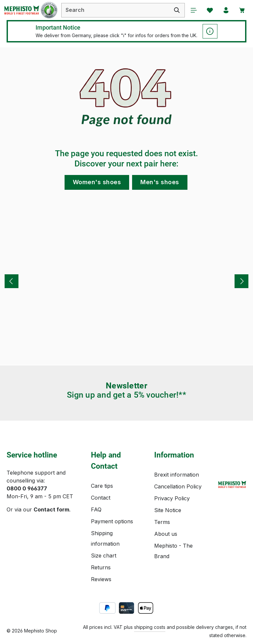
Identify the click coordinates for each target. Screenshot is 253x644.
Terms (162, 522)
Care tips (102, 486)
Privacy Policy (172, 498)
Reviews (101, 579)
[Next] (241, 282)
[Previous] (12, 282)
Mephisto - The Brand (173, 551)
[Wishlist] (209, 10)
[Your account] (226, 10)
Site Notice (168, 510)
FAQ (96, 509)
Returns (101, 567)
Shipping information (105, 538)
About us (166, 534)
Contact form (51, 509)
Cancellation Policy (178, 486)
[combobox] (115, 10)
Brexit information (177, 475)
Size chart (104, 556)
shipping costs (150, 627)
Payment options (112, 521)
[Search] (176, 10)
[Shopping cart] (242, 10)
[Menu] (193, 10)
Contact (101, 498)
